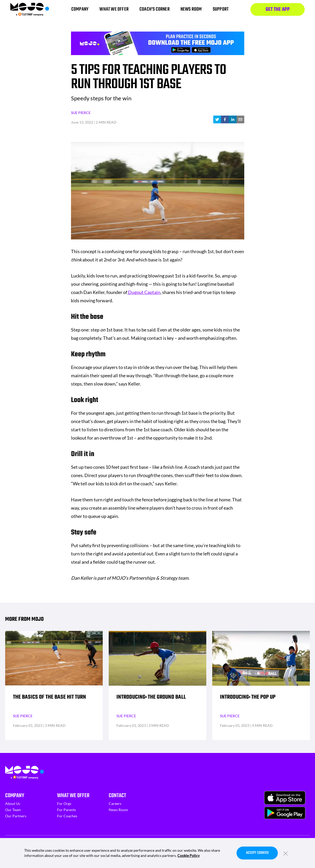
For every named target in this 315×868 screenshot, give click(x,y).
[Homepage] (30, 9)
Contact (117, 796)
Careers (115, 803)
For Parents (66, 810)
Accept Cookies (257, 853)
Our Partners (16, 816)
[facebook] (225, 119)
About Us (13, 803)
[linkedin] (233, 119)
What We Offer (73, 796)
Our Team (13, 810)
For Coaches (67, 816)
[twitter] (217, 119)
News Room (118, 810)
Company (15, 796)
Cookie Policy (188, 855)
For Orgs (64, 803)
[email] (240, 119)
